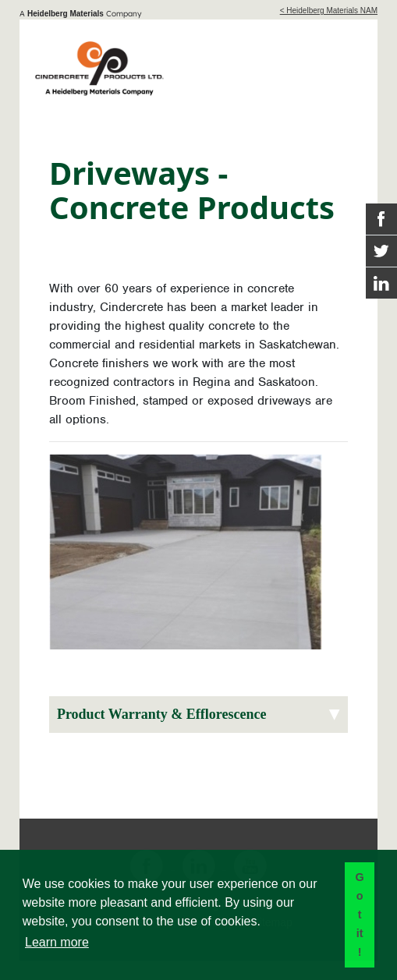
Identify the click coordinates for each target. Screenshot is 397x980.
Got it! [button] (359, 915)
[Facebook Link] (381, 219)
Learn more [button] (57, 942)
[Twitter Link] (381, 251)
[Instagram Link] (381, 283)
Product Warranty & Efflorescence (161, 714)
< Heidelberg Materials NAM (329, 11)
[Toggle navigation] (340, 65)
